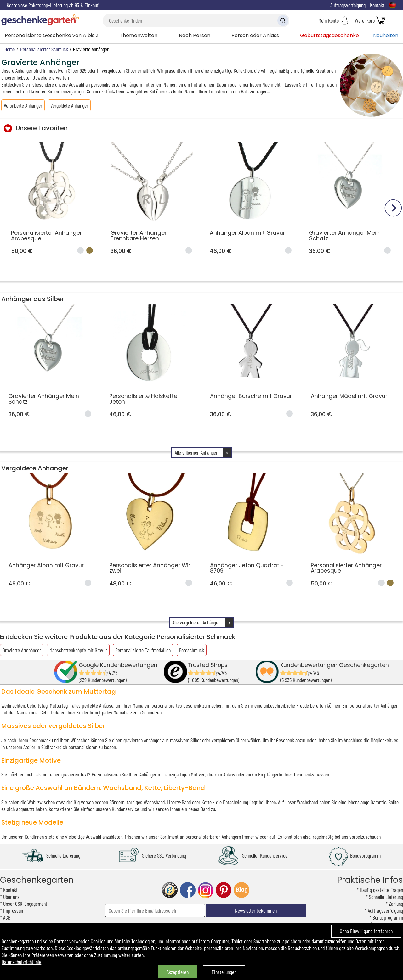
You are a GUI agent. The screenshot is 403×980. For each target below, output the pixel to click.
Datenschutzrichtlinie (21, 962)
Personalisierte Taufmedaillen (143, 650)
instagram (206, 890)
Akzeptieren (178, 972)
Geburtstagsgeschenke (329, 35)
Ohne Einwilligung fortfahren (366, 931)
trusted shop (170, 890)
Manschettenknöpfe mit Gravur (78, 650)
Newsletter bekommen (256, 910)
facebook (188, 890)
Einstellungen (224, 972)
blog (241, 890)
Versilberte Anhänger (23, 105)
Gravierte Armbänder (22, 650)
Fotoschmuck (192, 650)
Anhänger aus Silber (33, 299)
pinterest (224, 890)
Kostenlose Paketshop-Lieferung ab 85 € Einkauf (53, 5)
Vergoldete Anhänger (69, 105)
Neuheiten (386, 35)
